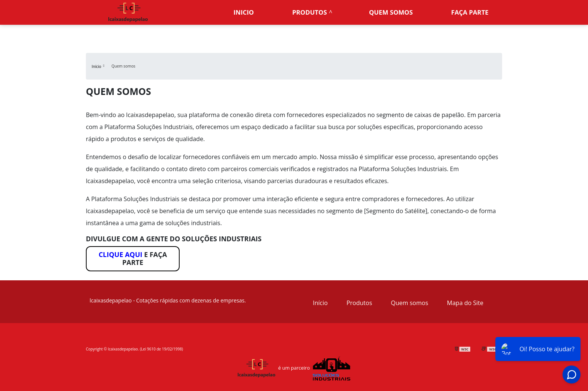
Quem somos (391, 12)
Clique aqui (121, 254)
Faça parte (470, 12)
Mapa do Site (465, 303)
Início (320, 303)
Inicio (244, 12)
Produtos (309, 12)
